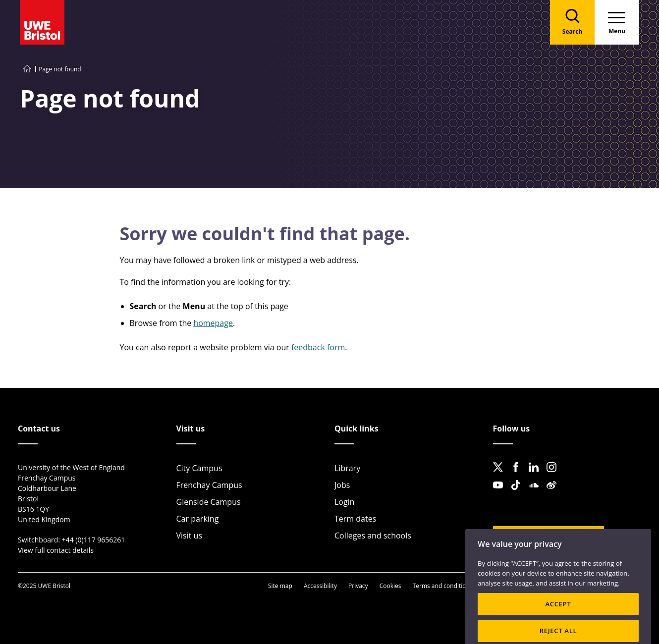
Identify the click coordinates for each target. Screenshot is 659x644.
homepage (213, 323)
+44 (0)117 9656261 (94, 540)
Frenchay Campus (209, 485)
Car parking (198, 519)
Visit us (190, 536)
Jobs (342, 485)
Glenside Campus (209, 502)
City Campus (199, 468)
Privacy (358, 586)
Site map (280, 586)
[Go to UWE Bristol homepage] (27, 69)
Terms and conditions (443, 586)
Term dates (355, 519)
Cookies (390, 586)
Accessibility (320, 586)
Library (347, 468)
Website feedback (541, 538)
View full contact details (56, 550)
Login (345, 502)
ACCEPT (558, 614)
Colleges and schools (373, 536)
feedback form (318, 347)
